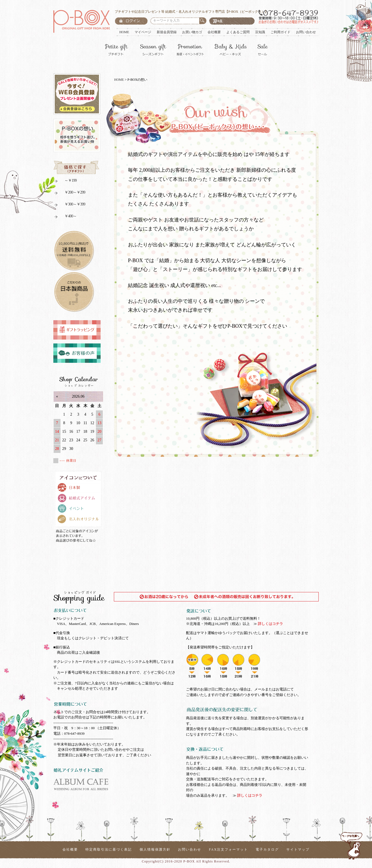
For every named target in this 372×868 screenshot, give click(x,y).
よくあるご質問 (238, 32)
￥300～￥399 (69, 205)
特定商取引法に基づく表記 (109, 849)
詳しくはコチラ (270, 624)
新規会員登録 (167, 32)
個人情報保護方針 (155, 849)
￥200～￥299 (69, 193)
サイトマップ (298, 849)
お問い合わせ (306, 32)
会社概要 (214, 32)
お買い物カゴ (192, 32)
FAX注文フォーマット (228, 849)
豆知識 (260, 32)
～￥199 (65, 181)
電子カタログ (267, 849)
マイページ (143, 32)
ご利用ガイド (281, 32)
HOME (124, 32)
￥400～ (65, 217)
